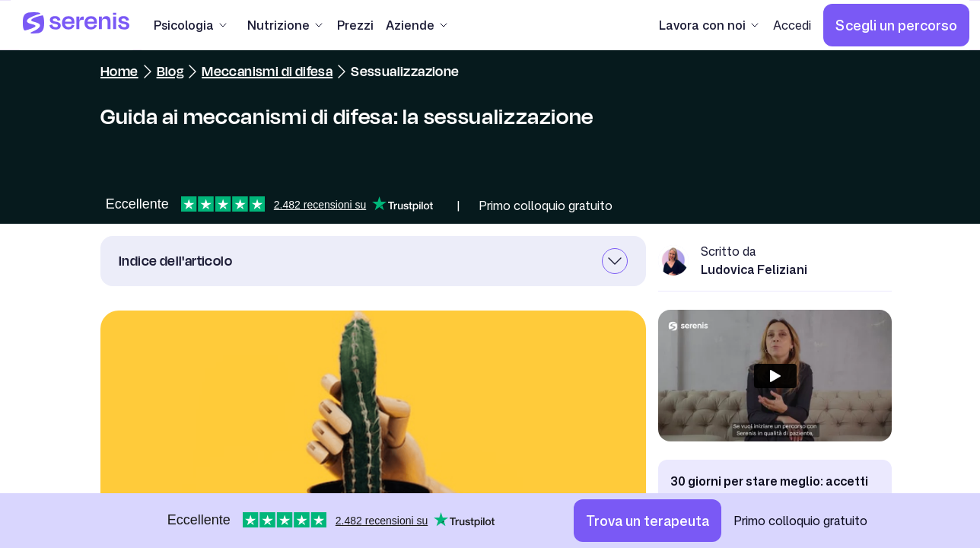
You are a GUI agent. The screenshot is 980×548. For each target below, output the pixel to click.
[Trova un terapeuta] (647, 521)
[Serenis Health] (76, 25)
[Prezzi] (355, 25)
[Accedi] (792, 25)
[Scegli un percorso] (896, 25)
